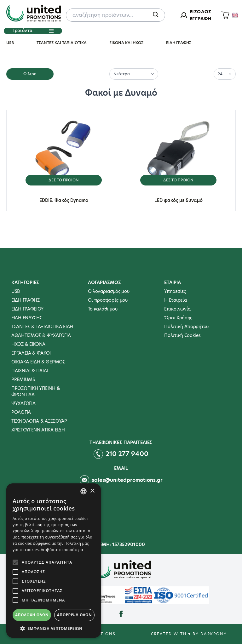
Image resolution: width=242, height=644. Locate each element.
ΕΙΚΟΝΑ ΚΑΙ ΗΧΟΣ (126, 43)
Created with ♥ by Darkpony (189, 634)
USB (10, 43)
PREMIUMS (23, 379)
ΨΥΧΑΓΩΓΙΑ (23, 403)
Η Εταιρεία (175, 300)
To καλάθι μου (103, 309)
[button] (54, 628)
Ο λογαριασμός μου (109, 291)
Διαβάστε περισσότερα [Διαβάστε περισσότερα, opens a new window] (62, 550)
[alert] (54, 561)
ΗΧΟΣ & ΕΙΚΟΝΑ (28, 344)
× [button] (92, 491)
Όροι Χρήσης (178, 318)
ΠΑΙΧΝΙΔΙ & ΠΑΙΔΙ (30, 371)
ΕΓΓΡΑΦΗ (200, 19)
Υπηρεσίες (175, 291)
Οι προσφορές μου (108, 300)
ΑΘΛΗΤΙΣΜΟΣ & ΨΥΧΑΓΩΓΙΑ (41, 335)
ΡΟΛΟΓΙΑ (21, 412)
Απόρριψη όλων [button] (74, 615)
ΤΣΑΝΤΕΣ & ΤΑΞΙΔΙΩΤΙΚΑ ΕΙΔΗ (42, 327)
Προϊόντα (33, 31)
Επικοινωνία (177, 309)
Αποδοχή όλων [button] (32, 615)
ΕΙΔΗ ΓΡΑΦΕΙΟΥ (27, 309)
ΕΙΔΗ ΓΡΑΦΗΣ (179, 43)
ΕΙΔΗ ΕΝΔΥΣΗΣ (27, 318)
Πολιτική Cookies (182, 335)
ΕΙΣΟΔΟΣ (200, 12)
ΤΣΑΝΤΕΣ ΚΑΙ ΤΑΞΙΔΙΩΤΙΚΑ (62, 43)
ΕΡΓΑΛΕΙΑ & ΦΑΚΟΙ (31, 353)
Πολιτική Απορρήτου (186, 327)
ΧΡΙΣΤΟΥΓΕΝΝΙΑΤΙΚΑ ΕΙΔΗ (38, 430)
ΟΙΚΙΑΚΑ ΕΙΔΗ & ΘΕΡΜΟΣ (38, 362)
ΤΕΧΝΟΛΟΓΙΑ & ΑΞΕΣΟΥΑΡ (39, 421)
